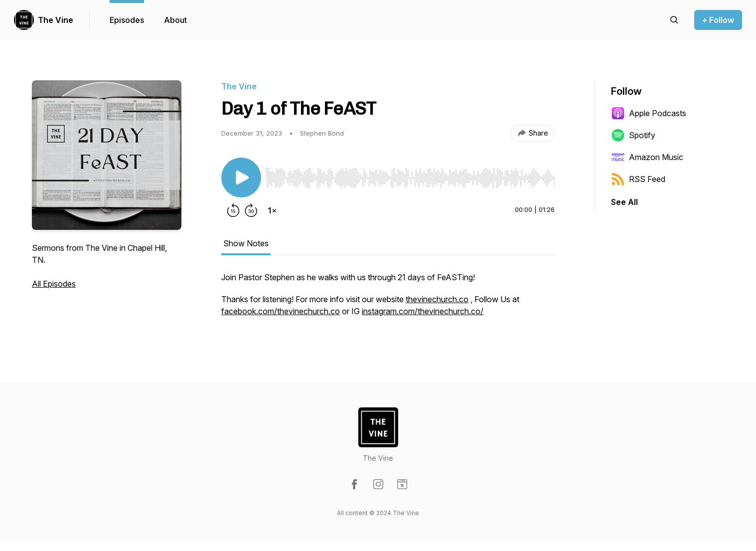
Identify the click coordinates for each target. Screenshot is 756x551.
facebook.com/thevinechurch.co (281, 311)
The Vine (56, 20)
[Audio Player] (410, 175)
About (175, 20)
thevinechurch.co (437, 299)
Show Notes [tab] (246, 243)
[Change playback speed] (272, 210)
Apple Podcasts (649, 113)
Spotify (633, 135)
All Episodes (54, 284)
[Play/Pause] (241, 178)
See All (624, 202)
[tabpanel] (388, 299)
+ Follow (718, 20)
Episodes (127, 20)
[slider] (410, 178)
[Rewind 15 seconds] (233, 210)
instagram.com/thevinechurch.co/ (423, 311)
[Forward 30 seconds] (251, 210)
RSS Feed (638, 179)
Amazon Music (647, 157)
